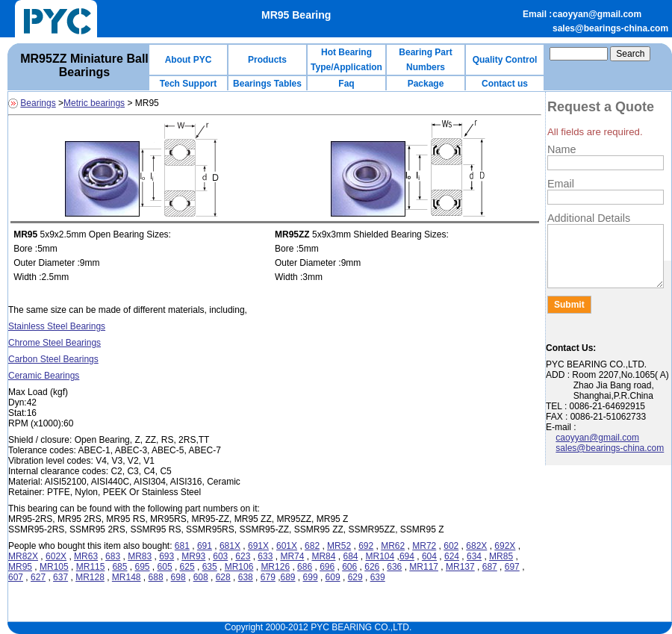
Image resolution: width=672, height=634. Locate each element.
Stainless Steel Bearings (57, 326)
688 (156, 577)
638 (246, 577)
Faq (346, 84)
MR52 (339, 546)
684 (350, 556)
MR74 (292, 556)
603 (220, 556)
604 (429, 556)
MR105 (54, 567)
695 (142, 567)
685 (119, 567)
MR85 (501, 556)
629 (355, 577)
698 (178, 577)
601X (287, 546)
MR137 (460, 567)
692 (366, 546)
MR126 (275, 567)
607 (16, 577)
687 (490, 567)
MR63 (86, 556)
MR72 (424, 546)
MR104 (380, 556)
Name (561, 149)
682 (312, 546)
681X (230, 546)
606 (349, 567)
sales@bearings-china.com (610, 28)
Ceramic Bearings (44, 376)
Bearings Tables (267, 84)
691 (205, 546)
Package (426, 84)
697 (512, 567)
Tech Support (188, 84)
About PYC (189, 60)
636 (394, 567)
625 (187, 567)
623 (243, 556)
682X (476, 546)
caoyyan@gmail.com (597, 14)
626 (372, 567)
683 (113, 556)
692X (505, 546)
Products (267, 60)
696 (327, 567)
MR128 (90, 577)
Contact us (505, 84)
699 (311, 577)
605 (165, 567)
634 (474, 556)
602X (56, 556)
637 (60, 577)
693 (167, 556)
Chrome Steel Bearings (55, 343)
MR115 (91, 567)
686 (305, 567)
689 (287, 577)
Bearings (38, 103)
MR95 (20, 567)
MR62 (393, 546)
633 (265, 556)
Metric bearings (94, 103)
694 (407, 556)
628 (223, 577)
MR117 (424, 567)
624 (452, 556)
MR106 (239, 567)
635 (210, 567)
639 (378, 577)
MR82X (23, 556)
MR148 (127, 577)
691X (258, 546)
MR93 (193, 556)
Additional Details (589, 218)
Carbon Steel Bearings (53, 359)
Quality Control (505, 60)
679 (268, 577)
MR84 (323, 556)
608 (201, 577)
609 (333, 577)
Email (561, 184)
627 (38, 577)
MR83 (140, 556)
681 (182, 546)
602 (451, 546)
